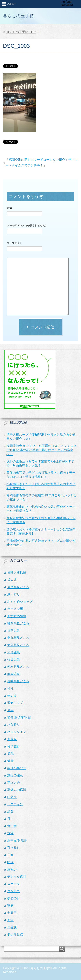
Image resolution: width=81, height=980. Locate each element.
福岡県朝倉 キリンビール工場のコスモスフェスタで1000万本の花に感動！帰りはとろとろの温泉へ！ (41, 450)
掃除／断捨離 (17, 573)
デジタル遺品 (17, 877)
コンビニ (14, 891)
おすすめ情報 (17, 616)
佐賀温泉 (14, 659)
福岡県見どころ (18, 623)
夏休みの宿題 (17, 790)
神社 (10, 688)
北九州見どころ (18, 638)
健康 (10, 761)
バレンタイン (17, 732)
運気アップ (15, 703)
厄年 (10, 710)
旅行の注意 (15, 775)
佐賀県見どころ (18, 587)
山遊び (12, 797)
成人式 (12, 580)
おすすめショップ (20, 602)
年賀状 (12, 927)
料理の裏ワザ (17, 768)
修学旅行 (14, 746)
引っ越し (14, 848)
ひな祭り (14, 725)
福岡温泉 (14, 631)
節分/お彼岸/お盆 (19, 717)
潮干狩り (14, 594)
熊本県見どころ (18, 667)
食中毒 (12, 826)
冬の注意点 (15, 935)
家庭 (10, 906)
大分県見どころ (18, 645)
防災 (10, 862)
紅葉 (10, 811)
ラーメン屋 (15, 609)
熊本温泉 (14, 674)
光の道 (12, 696)
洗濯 (10, 833)
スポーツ (14, 884)
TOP (21, 32)
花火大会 (14, 783)
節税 (10, 754)
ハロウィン (15, 804)
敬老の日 (14, 898)
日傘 (10, 855)
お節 (10, 920)
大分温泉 (14, 652)
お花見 (12, 739)
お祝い (12, 869)
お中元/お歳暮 (17, 840)
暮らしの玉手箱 (18, 16)
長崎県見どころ (18, 681)
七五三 (12, 913)
